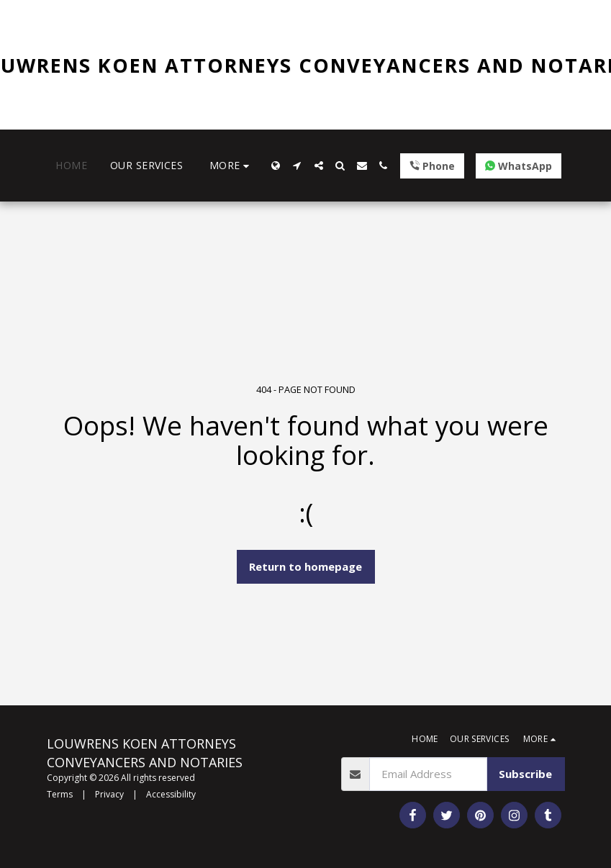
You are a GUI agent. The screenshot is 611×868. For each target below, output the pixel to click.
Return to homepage (305, 566)
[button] (297, 166)
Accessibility (171, 794)
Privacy (109, 794)
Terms (60, 794)
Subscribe (525, 774)
